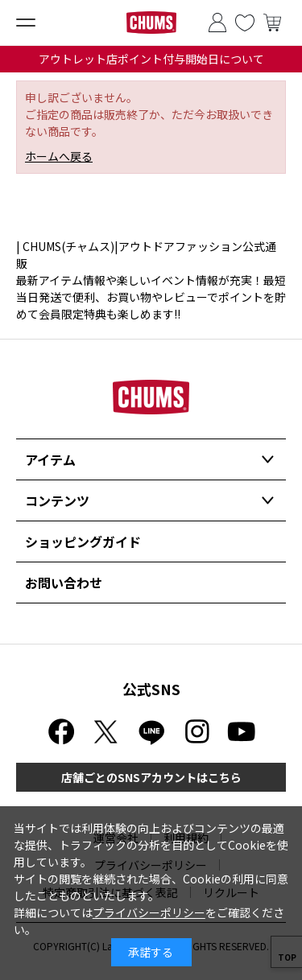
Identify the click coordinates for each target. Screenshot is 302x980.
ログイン (217, 23)
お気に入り (245, 23)
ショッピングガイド (83, 541)
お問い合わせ (64, 583)
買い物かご (272, 23)
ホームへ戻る (59, 156)
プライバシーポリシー (149, 912)
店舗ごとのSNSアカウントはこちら (151, 777)
